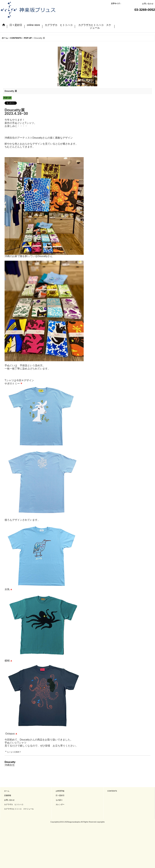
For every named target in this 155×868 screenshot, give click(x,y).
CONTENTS (112, 791)
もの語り (59, 800)
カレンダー (60, 804)
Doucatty (10, 762)
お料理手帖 (60, 791)
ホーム (7, 791)
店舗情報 (8, 795)
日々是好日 (60, 795)
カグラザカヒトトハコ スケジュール (19, 809)
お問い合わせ (148, 4)
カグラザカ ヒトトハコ (14, 804)
